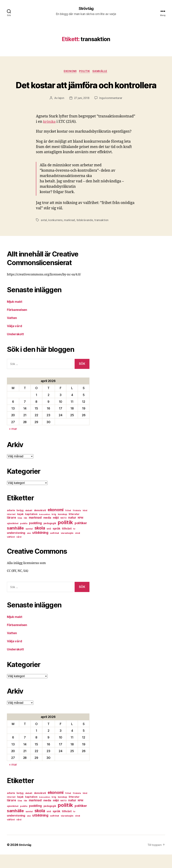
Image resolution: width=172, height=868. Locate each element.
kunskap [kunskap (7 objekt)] (62, 528)
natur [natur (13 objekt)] (72, 531)
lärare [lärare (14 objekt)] (11, 531)
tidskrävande (85, 233)
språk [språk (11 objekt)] (56, 542)
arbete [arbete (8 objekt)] (11, 524)
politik (85, 72)
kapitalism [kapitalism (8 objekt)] (31, 528)
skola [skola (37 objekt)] (40, 541)
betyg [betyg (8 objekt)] (20, 524)
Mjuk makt (15, 315)
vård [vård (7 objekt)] (19, 550)
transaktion (102, 233)
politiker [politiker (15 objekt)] (81, 536)
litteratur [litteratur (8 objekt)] (74, 528)
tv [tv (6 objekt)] (74, 542)
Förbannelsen (17, 323)
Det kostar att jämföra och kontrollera (86, 91)
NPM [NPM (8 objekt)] (80, 531)
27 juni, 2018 (82, 111)
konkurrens (55, 233)
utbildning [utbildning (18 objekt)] (40, 546)
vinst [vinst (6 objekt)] (78, 547)
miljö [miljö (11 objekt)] (56, 531)
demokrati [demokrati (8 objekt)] (40, 524)
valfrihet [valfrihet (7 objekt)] (54, 547)
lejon (61, 111)
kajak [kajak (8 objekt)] (20, 528)
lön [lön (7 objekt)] (25, 531)
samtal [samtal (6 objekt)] (29, 542)
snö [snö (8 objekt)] (49, 542)
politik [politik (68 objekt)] (65, 536)
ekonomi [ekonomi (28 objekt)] (56, 523)
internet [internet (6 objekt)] (11, 528)
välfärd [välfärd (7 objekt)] (11, 550)
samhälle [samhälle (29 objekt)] (15, 542)
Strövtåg (86, 9)
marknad (70, 233)
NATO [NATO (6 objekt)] (63, 531)
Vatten (12, 331)
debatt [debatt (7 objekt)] (29, 524)
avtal (44, 233)
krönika (50, 135)
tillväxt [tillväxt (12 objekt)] (67, 542)
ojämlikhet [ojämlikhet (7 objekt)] (13, 537)
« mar (13, 442)
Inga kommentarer (111, 111)
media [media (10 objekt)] (47, 531)
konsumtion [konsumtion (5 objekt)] (44, 528)
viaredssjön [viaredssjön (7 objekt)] (67, 547)
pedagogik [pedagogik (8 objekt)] (50, 537)
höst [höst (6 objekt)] (85, 524)
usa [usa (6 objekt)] (29, 547)
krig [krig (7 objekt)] (54, 528)
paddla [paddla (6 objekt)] (24, 537)
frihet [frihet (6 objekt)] (68, 524)
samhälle (101, 72)
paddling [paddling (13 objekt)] (35, 536)
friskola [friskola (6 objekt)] (77, 524)
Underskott (15, 347)
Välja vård (14, 339)
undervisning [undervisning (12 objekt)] (16, 546)
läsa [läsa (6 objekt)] (20, 531)
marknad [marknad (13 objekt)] (35, 531)
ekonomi (69, 72)
